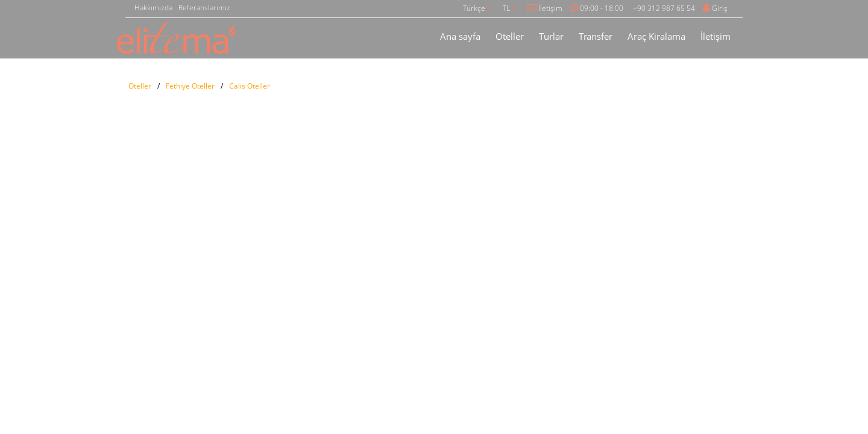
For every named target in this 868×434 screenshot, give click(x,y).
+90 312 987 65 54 (664, 8)
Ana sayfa (460, 36)
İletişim (545, 8)
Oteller (510, 36)
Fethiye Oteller (190, 86)
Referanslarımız (204, 8)
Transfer (596, 36)
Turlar (551, 36)
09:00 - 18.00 (597, 8)
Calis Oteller (250, 86)
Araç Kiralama (656, 36)
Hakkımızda (153, 8)
